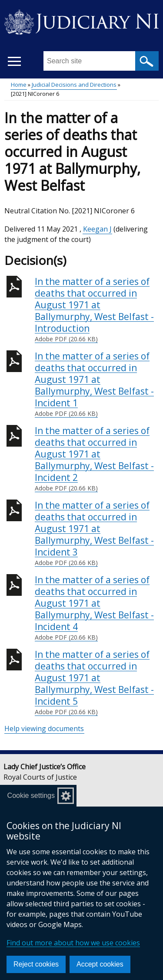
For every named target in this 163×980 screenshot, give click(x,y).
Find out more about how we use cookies (73, 943)
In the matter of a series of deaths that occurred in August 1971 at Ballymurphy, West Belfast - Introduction (97, 310)
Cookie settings (31, 795)
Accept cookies (100, 964)
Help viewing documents (44, 728)
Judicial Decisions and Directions (74, 85)
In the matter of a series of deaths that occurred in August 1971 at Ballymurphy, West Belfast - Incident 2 (97, 459)
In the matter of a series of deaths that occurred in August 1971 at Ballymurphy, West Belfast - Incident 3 (97, 533)
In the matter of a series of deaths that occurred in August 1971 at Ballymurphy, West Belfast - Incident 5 (97, 683)
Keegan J (97, 229)
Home (19, 85)
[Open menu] (14, 61)
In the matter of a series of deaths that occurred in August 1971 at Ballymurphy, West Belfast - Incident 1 (97, 384)
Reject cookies (36, 964)
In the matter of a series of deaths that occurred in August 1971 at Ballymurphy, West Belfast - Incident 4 (97, 608)
